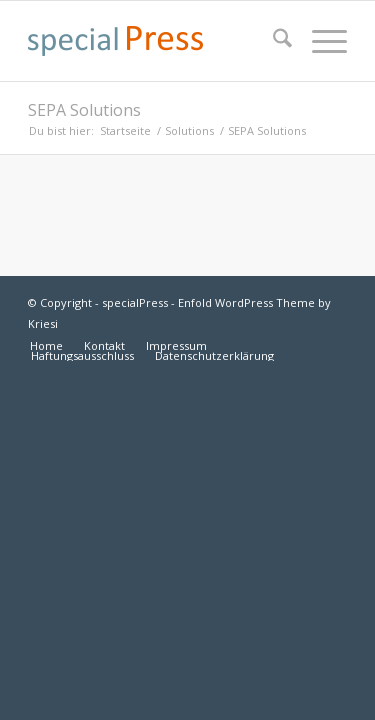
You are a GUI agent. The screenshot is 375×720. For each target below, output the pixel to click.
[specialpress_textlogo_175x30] (155, 41)
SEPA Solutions (84, 110)
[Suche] (272, 41)
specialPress (135, 302)
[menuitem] (272, 41)
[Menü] (319, 41)
